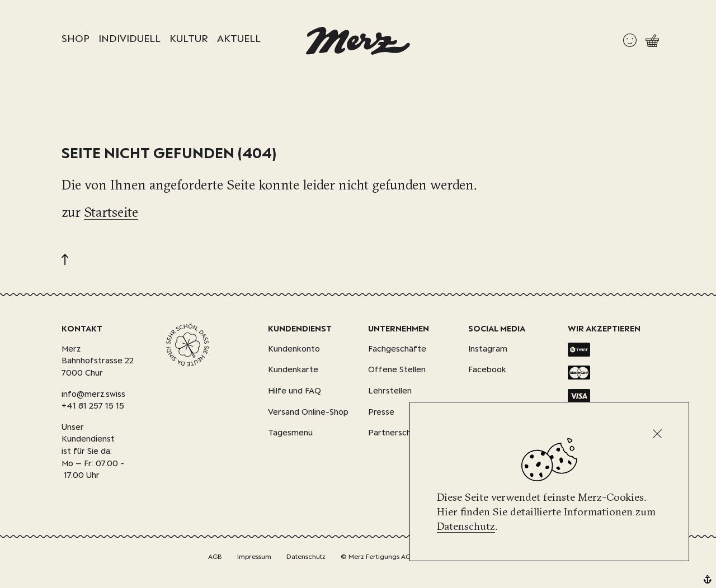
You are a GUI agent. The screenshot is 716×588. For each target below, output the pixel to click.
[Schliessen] (657, 434)
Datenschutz (466, 526)
